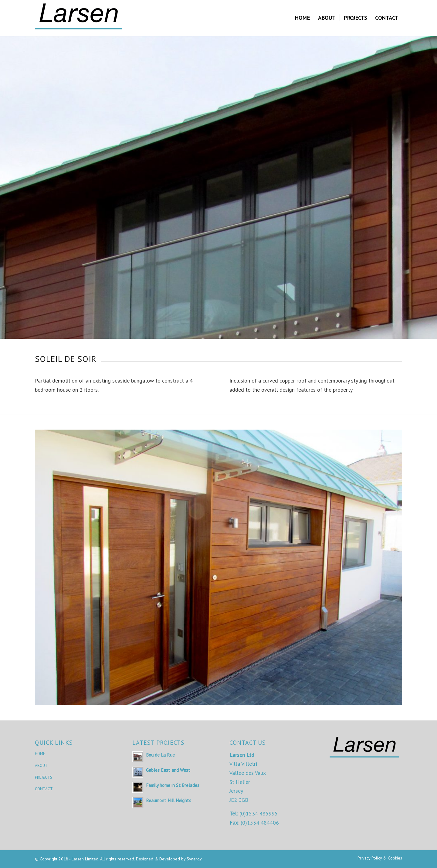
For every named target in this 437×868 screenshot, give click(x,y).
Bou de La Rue (160, 755)
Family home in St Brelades (173, 785)
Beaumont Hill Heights (169, 800)
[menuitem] (302, 18)
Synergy (194, 859)
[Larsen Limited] (80, 18)
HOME (40, 754)
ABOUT (41, 766)
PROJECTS (44, 777)
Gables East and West (168, 770)
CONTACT (44, 789)
